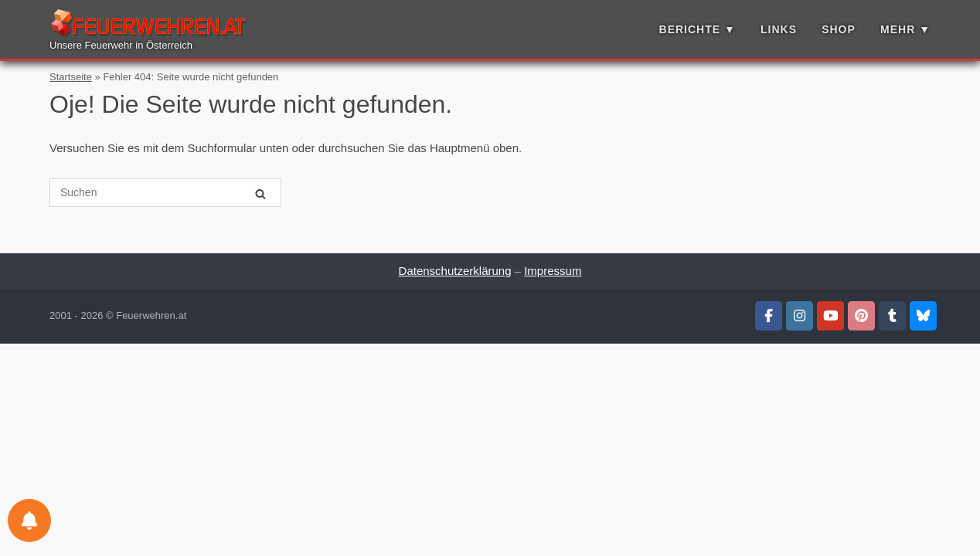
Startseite (71, 77)
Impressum (553, 271)
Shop (839, 29)
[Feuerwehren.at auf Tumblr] (892, 316)
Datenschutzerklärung (455, 271)
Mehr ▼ (905, 29)
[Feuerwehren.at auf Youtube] (830, 316)
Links (779, 29)
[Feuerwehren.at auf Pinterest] (861, 316)
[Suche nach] (165, 193)
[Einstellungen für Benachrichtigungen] (29, 520)
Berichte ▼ (698, 29)
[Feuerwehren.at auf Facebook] (769, 316)
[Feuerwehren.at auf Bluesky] (923, 316)
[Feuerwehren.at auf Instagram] (800, 316)
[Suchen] (260, 193)
